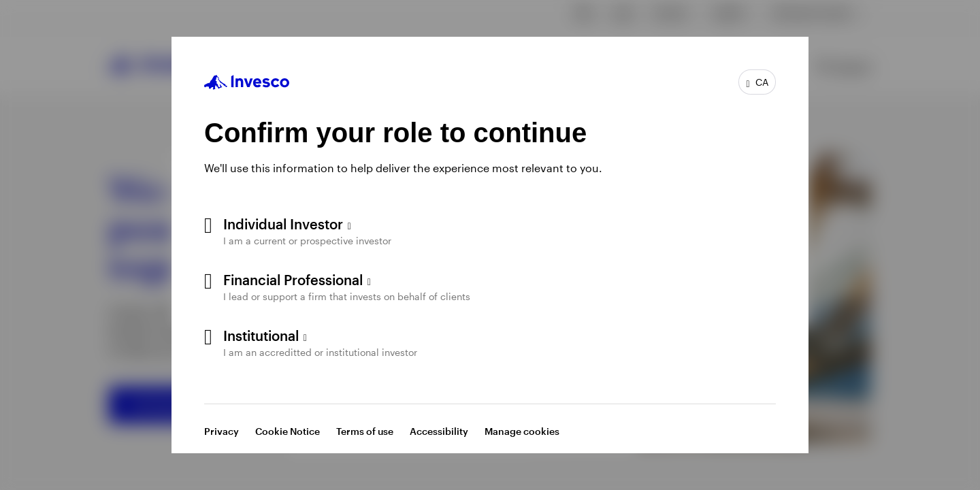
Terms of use (365, 431)
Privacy (222, 431)
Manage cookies (522, 431)
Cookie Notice (288, 431)
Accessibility (439, 431)
